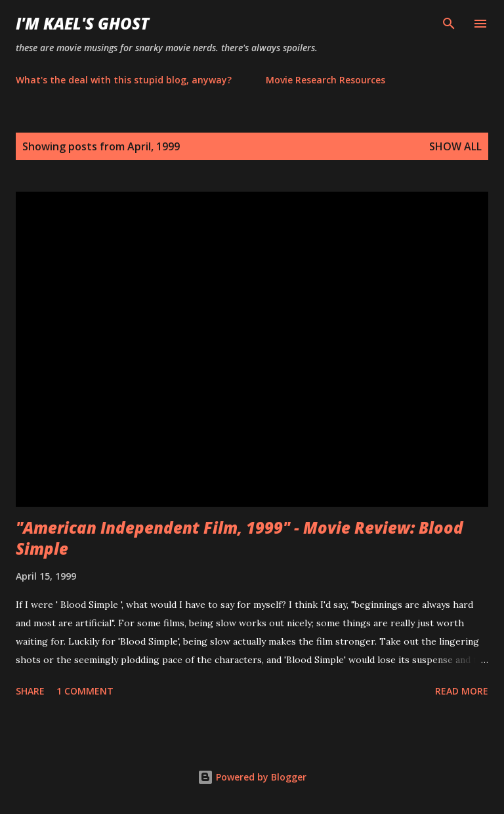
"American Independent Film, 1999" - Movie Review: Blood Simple (240, 538)
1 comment (85, 691)
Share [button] (30, 691)
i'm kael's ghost (82, 23)
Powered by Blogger (252, 777)
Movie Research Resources (325, 80)
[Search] (449, 24)
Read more (462, 691)
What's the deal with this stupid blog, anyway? (124, 80)
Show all (455, 146)
